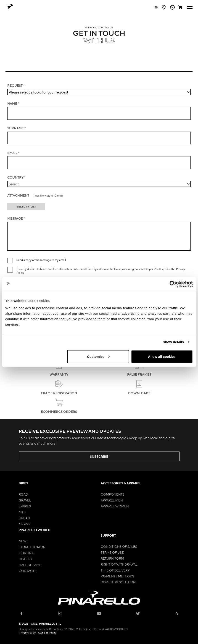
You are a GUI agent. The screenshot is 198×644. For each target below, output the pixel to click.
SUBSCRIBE (99, 456)
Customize (98, 356)
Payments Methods (117, 576)
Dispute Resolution (118, 582)
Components (113, 494)
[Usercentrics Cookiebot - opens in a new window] (173, 284)
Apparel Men (112, 500)
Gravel (25, 500)
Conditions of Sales (119, 546)
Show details (173, 342)
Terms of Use (112, 552)
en (156, 7)
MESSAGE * (16, 218)
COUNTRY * (16, 177)
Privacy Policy (27, 633)
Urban (24, 518)
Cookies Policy (47, 633)
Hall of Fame (30, 565)
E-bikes (25, 506)
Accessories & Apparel (121, 483)
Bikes (23, 483)
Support (108, 535)
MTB (22, 512)
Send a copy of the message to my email (41, 260)
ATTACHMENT (35, 195)
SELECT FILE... (26, 206)
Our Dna (26, 553)
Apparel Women (115, 506)
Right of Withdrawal (119, 564)
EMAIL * (13, 153)
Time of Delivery (115, 570)
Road (23, 494)
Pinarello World (35, 530)
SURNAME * (17, 128)
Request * (16, 86)
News (24, 541)
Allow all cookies (162, 356)
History (25, 559)
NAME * (13, 104)
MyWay (24, 524)
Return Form (112, 558)
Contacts (28, 571)
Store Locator (32, 547)
